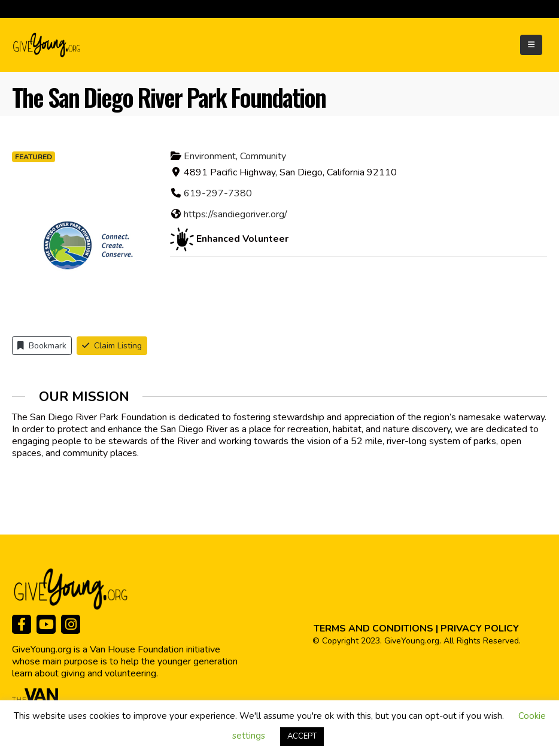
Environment (210, 156)
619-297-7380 (218, 193)
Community (263, 156)
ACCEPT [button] (302, 736)
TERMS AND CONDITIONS (373, 629)
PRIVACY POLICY (480, 629)
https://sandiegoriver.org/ (236, 214)
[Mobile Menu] (531, 45)
